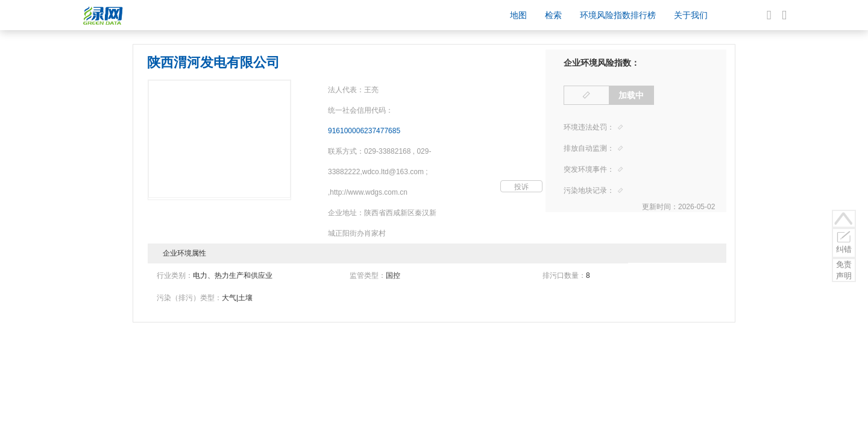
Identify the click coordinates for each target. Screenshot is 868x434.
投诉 (521, 187)
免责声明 (844, 270)
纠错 (844, 241)
